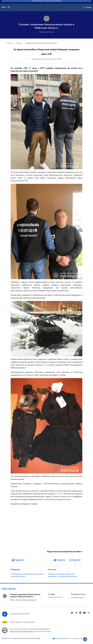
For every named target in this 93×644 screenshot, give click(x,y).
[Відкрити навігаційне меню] (9, 7)
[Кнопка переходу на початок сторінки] (85, 639)
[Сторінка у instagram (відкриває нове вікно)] (80, 613)
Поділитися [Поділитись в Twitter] (76, 560)
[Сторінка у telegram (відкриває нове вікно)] (76, 613)
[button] (11, 589)
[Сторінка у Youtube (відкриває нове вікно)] (84, 613)
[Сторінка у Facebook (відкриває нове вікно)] (72, 613)
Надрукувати (19, 560)
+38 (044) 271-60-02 (55, 597)
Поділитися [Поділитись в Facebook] (61, 560)
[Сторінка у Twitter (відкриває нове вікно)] (89, 613)
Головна (10, 43)
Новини (19, 43)
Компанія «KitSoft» (63, 639)
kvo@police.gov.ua (78, 597)
